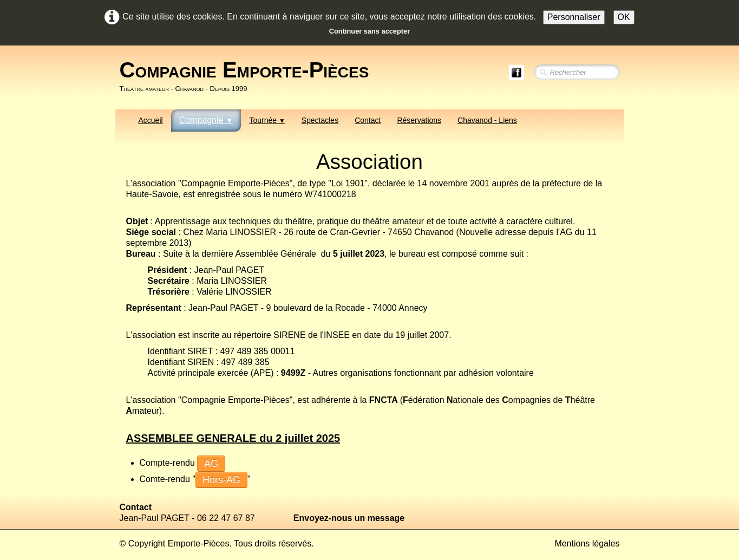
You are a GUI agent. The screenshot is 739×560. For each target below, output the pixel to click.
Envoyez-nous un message (349, 518)
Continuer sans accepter (369, 31)
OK (624, 17)
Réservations (419, 120)
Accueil (151, 120)
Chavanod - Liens (487, 120)
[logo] (248, 76)
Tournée (267, 120)
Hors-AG (221, 480)
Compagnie (206, 120)
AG (211, 464)
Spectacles (320, 120)
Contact (368, 120)
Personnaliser (574, 17)
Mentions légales (587, 543)
